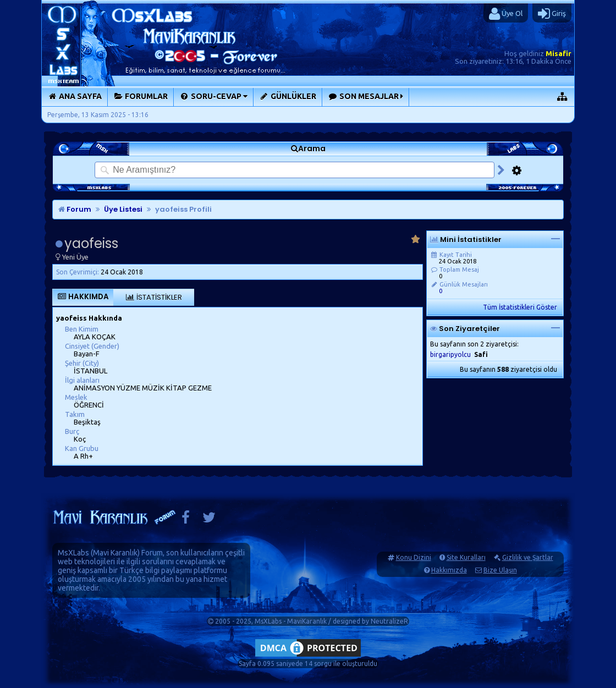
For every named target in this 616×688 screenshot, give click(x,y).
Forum (75, 209)
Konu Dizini (414, 557)
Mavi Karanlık (115, 553)
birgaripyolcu (450, 354)
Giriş (552, 14)
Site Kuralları (466, 557)
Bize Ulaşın (500, 570)
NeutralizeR (389, 621)
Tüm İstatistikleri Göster (520, 307)
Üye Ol (506, 14)
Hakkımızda (449, 570)
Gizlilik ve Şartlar (528, 557)
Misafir (559, 53)
